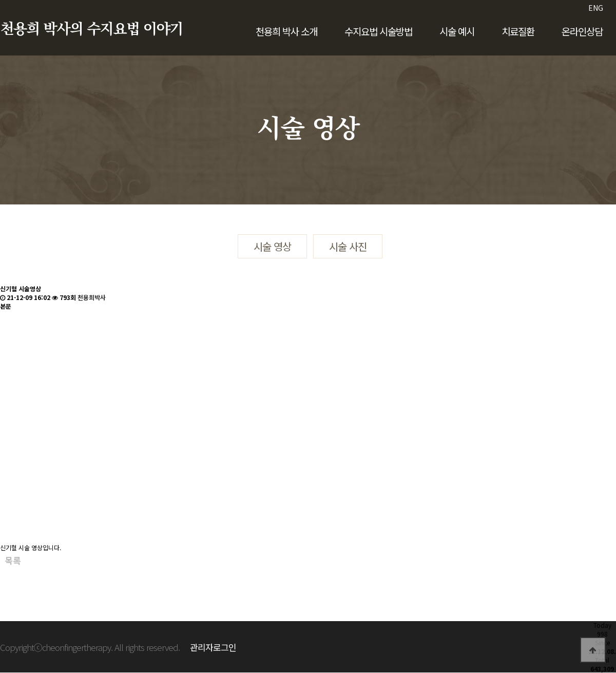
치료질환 (518, 31)
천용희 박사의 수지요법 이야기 (91, 29)
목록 (13, 560)
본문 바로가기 (0, 0)
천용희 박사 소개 (286, 31)
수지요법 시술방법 (378, 31)
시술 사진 (348, 246)
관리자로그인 (213, 647)
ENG (596, 8)
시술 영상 (272, 246)
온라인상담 (582, 31)
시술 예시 (457, 31)
